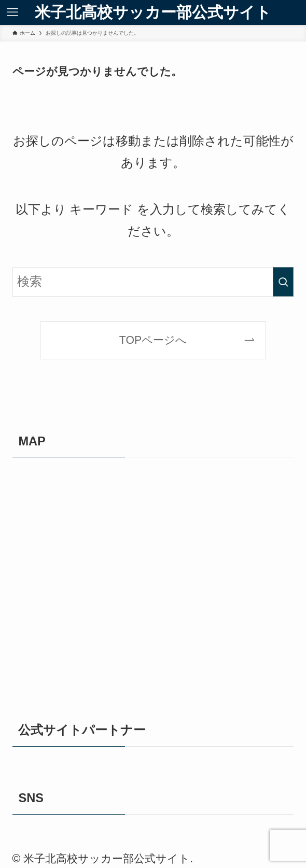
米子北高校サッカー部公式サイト (153, 12)
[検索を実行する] (283, 282)
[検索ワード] (153, 282)
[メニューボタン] (12, 12)
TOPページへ (153, 340)
